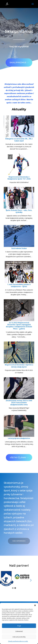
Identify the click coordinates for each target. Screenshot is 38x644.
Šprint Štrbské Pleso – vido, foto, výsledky (19, 211)
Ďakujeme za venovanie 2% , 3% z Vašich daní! (19, 140)
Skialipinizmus (17, 60)
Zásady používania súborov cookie (18, 641)
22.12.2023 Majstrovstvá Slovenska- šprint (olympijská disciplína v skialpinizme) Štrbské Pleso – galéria (19, 326)
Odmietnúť (19, 631)
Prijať (19, 626)
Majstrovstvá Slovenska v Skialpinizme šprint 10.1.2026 (19, 178)
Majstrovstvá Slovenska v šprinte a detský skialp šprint (19, 366)
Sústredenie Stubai (19, 248)
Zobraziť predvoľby (19, 637)
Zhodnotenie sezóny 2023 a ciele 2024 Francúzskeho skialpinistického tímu (19, 403)
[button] (35, 605)
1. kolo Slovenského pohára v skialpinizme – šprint (19, 285)
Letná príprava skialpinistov (19, 438)
